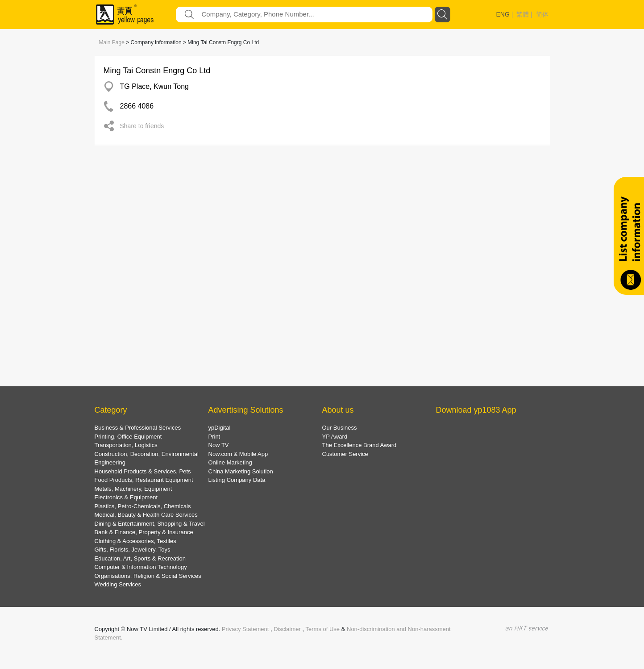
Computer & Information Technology (141, 567)
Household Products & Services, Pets (143, 471)
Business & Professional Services (138, 428)
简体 (542, 14)
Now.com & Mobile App (238, 454)
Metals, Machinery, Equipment (133, 489)
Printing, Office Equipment (128, 437)
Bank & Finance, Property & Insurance (144, 532)
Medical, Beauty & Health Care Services (146, 515)
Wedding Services (118, 584)
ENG (503, 14)
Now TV (219, 445)
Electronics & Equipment (126, 497)
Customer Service (345, 454)
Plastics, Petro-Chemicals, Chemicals (143, 506)
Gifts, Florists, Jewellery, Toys (133, 550)
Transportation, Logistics (126, 445)
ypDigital (220, 428)
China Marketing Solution (241, 471)
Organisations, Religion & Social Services (148, 576)
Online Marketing (230, 462)
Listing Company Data (237, 480)
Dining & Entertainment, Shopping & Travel (150, 524)
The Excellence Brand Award (359, 445)
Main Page (112, 42)
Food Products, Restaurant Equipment (144, 480)
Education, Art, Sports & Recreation (140, 558)
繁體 (523, 14)
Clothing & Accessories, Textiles (135, 541)
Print (214, 437)
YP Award (335, 437)
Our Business (340, 428)
